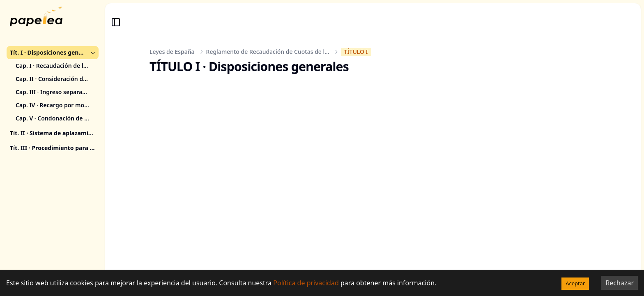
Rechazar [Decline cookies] (620, 283)
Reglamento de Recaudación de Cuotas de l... (268, 52)
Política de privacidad (306, 283)
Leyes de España (172, 52)
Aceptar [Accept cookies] (575, 283)
